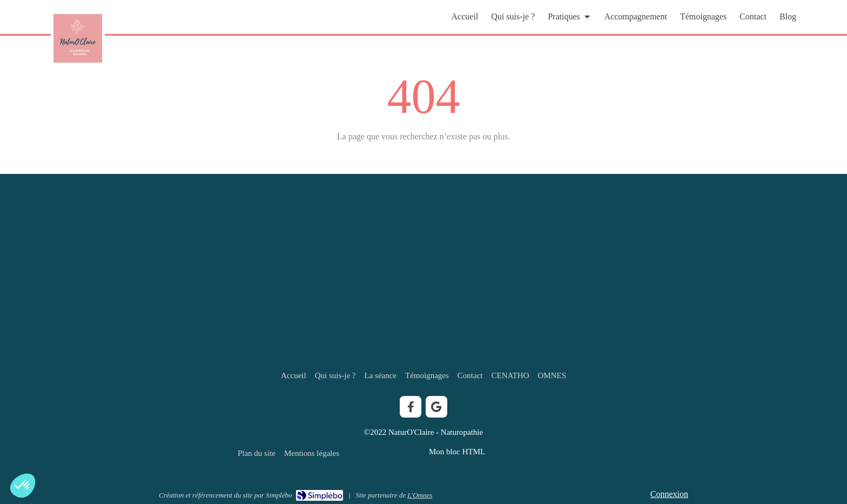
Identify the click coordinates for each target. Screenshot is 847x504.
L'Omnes (420, 495)
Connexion (669, 494)
